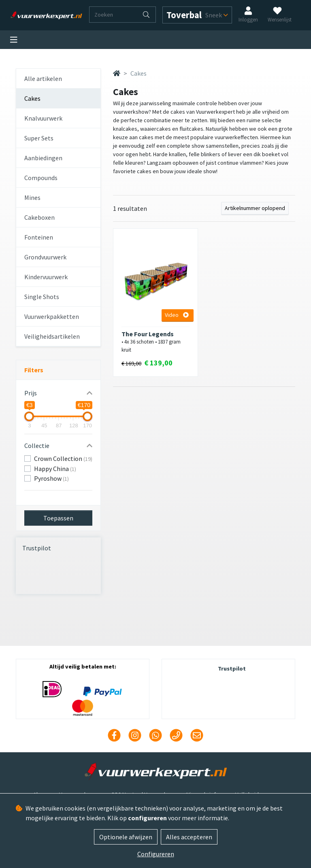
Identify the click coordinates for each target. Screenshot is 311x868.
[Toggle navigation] (14, 40)
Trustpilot (37, 548)
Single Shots (42, 297)
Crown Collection (63, 458)
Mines (32, 197)
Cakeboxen (39, 217)
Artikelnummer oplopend (255, 208)
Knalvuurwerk (43, 118)
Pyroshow (51, 478)
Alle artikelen (43, 79)
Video (177, 315)
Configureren (156, 854)
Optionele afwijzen (126, 837)
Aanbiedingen (43, 158)
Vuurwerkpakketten (52, 316)
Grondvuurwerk (45, 257)
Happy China (55, 469)
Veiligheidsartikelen (52, 336)
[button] (58, 393)
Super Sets (39, 138)
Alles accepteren (189, 837)
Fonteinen (39, 237)
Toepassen (58, 518)
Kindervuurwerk (46, 277)
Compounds (41, 178)
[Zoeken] (113, 15)
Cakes (32, 98)
